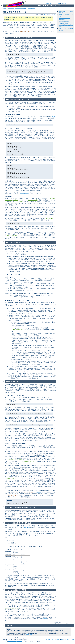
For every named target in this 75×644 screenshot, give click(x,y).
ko (52, 14)
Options (21, 202)
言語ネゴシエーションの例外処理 (15, 444)
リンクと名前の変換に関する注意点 (18, 523)
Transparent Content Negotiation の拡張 (64, 22)
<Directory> (51, 198)
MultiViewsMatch (12, 236)
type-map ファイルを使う (13, 115)
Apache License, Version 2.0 (15, 641)
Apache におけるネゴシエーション (18, 99)
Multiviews (9, 196)
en (45, 14)
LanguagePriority (18, 330)
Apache (4, 8)
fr (47, 14)
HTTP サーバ (11, 8)
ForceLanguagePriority (15, 460)
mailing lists (29, 635)
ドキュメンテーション (21, 8)
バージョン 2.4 (31, 8)
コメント (61, 30)
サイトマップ (70, 3)
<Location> (9, 200)
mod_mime (27, 527)
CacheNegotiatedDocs (12, 608)
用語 (65, 3)
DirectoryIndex (49, 218)
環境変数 (39, 492)
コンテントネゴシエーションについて (19, 38)
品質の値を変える (63, 20)
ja (50, 14)
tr (55, 14)
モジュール (49, 3)
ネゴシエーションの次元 (13, 275)
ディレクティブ (56, 3)
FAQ (62, 3)
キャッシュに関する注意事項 (66, 28)
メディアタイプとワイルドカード (15, 395)
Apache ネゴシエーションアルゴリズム (17, 300)
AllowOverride (33, 200)
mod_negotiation (25, 32)
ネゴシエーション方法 (64, 18)
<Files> (15, 200)
